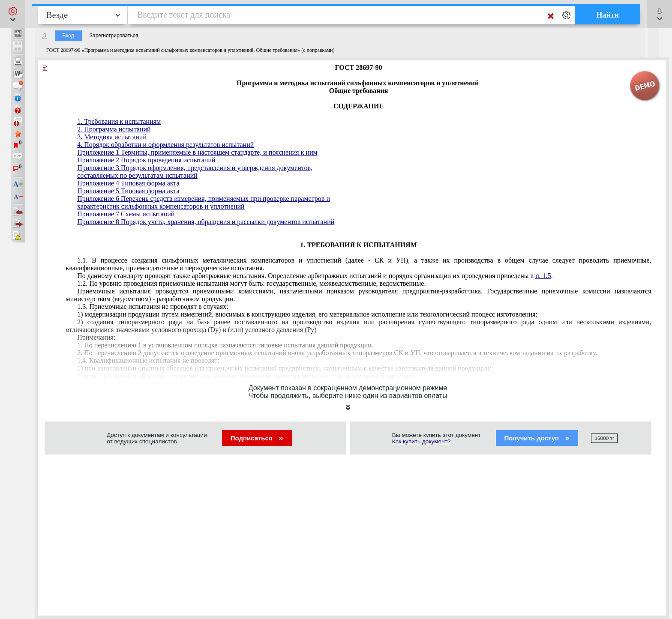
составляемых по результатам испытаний (137, 175)
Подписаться (257, 438)
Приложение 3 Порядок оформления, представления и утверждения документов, (195, 168)
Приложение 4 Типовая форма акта (128, 183)
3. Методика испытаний (112, 137)
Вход (68, 36)
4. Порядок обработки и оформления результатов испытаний (165, 145)
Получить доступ (537, 438)
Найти (607, 15)
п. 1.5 (543, 276)
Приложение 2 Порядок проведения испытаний (146, 160)
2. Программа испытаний (114, 129)
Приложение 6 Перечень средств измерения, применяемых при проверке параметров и (204, 199)
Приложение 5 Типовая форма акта (128, 191)
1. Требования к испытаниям (119, 121)
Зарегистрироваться (114, 36)
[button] (13, 14)
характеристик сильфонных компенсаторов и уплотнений (161, 206)
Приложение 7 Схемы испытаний (126, 214)
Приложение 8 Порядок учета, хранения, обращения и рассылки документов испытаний (206, 222)
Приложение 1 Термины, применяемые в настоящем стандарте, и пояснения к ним (197, 152)
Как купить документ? (421, 441)
